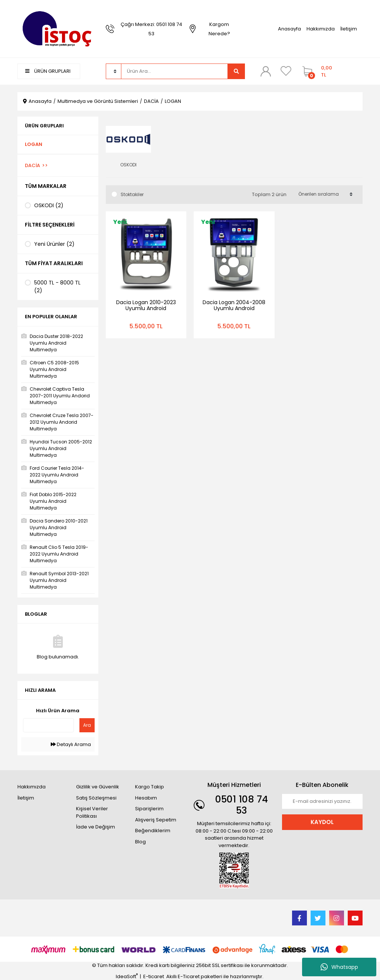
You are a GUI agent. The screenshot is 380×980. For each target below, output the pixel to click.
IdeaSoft (127, 976)
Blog (140, 842)
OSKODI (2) (49, 205)
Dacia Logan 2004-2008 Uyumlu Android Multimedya (234, 308)
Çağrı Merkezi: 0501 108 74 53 (151, 29)
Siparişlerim (149, 809)
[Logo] (58, 28)
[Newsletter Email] (322, 801)
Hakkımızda (321, 29)
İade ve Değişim (96, 827)
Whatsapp (339, 967)
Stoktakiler (132, 194)
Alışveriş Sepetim (156, 820)
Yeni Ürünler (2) (54, 244)
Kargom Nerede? (219, 29)
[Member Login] (265, 71)
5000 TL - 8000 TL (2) (57, 286)
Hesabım (146, 798)
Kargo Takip (150, 787)
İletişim (349, 29)
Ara (87, 725)
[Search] (174, 71)
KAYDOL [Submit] (322, 822)
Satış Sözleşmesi (96, 798)
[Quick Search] (48, 725)
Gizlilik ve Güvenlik (98, 787)
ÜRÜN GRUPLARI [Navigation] (48, 71)
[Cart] (316, 71)
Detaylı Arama (71, 744)
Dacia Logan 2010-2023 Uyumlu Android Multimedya (146, 308)
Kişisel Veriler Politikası (92, 812)
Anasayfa (289, 29)
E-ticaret (154, 976)
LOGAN (173, 101)
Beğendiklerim (153, 831)
